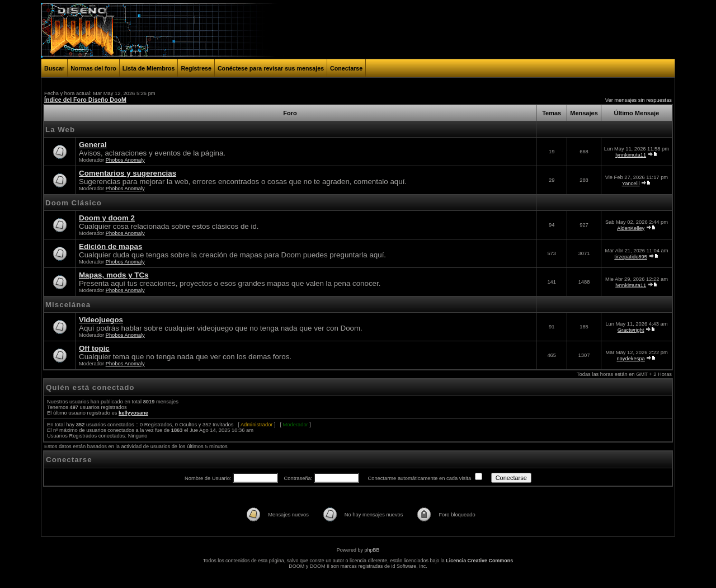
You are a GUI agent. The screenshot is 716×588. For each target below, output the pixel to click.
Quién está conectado (90, 387)
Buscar (54, 68)
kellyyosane (133, 413)
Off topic (94, 348)
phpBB (372, 550)
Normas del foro (93, 68)
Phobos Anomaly (125, 160)
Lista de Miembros (149, 68)
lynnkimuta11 (631, 155)
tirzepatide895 (631, 257)
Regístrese (196, 68)
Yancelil (631, 184)
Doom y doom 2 (107, 218)
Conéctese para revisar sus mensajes (271, 68)
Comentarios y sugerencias (128, 173)
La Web (60, 130)
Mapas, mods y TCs (114, 275)
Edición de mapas (110, 246)
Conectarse (346, 68)
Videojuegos (101, 320)
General (93, 145)
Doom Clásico (74, 203)
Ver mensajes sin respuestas (639, 100)
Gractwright (631, 330)
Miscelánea (68, 305)
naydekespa (630, 359)
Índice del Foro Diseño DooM (85, 100)
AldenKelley (631, 228)
